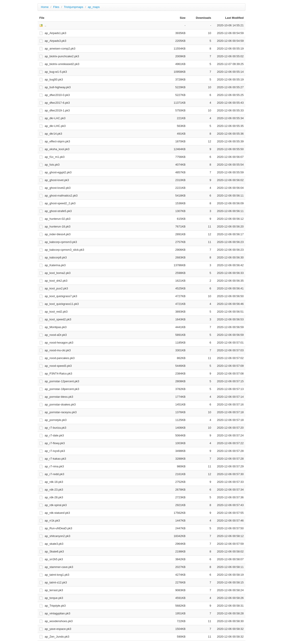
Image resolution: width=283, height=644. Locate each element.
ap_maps (94, 7)
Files (56, 7)
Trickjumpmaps (74, 7)
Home (45, 7)
